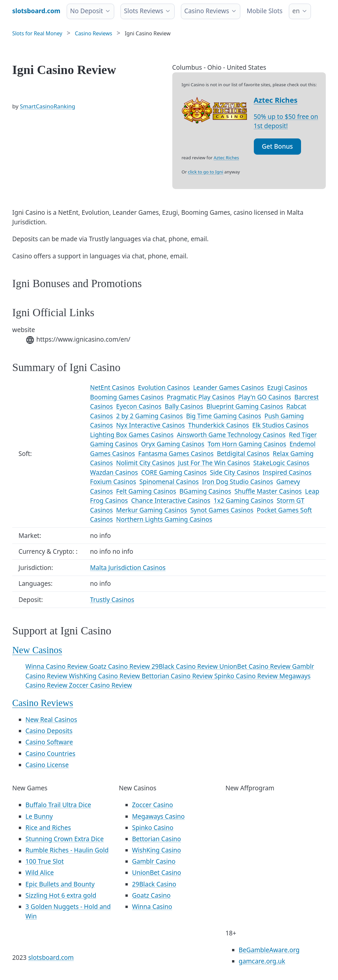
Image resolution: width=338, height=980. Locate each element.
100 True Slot (45, 861)
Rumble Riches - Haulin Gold (67, 850)
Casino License (47, 765)
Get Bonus (277, 146)
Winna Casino (152, 907)
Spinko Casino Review (247, 676)
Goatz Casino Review (120, 666)
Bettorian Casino (156, 839)
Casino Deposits (49, 731)
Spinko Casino (153, 828)
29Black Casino (154, 884)
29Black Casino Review (186, 666)
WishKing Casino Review (105, 676)
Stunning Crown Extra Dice (65, 839)
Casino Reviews (207, 11)
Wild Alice (40, 873)
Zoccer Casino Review (101, 685)
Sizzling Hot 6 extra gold (61, 895)
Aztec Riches (276, 100)
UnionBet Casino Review (256, 666)
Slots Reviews (144, 11)
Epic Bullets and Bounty (60, 884)
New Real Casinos (51, 720)
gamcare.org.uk (262, 961)
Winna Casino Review (57, 666)
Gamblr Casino (154, 861)
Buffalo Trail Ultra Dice (58, 805)
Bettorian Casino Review (178, 676)
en (296, 11)
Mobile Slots (265, 11)
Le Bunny (39, 816)
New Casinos (37, 650)
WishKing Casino (156, 850)
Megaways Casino (158, 816)
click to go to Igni (205, 172)
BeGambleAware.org (269, 950)
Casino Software (49, 742)
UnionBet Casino (157, 873)
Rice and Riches (48, 828)
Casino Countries (50, 754)
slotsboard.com (51, 958)
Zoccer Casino (152, 805)
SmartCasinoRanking (47, 106)
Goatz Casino (151, 895)
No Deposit (86, 11)
